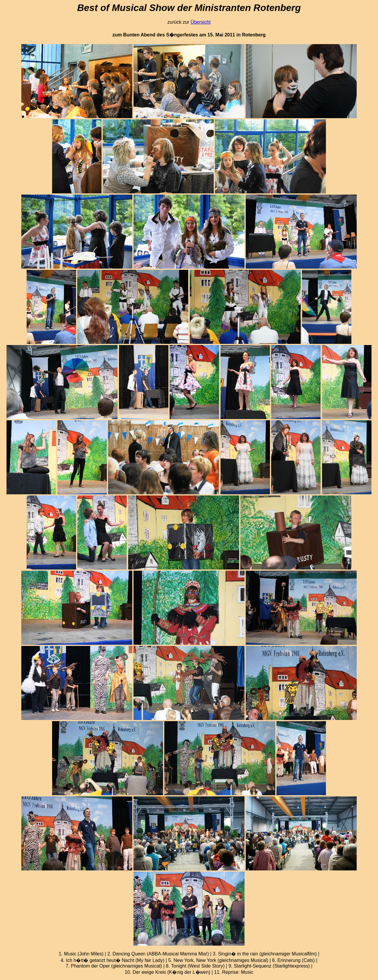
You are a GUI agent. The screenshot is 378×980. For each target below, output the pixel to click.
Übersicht (201, 22)
